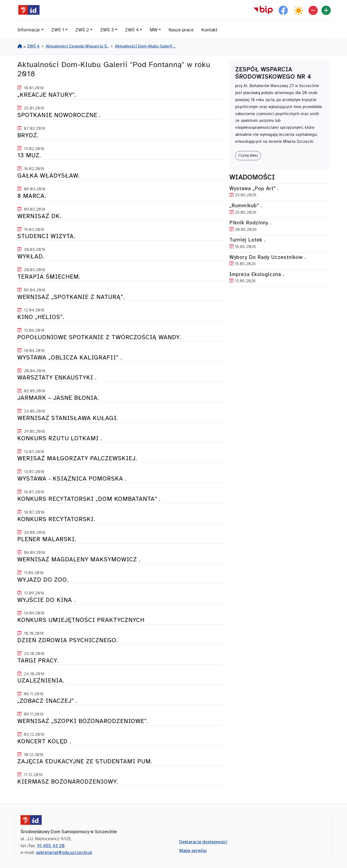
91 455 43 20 (51, 846)
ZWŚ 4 (132, 30)
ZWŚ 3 (107, 30)
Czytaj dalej (248, 155)
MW (154, 30)
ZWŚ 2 (82, 30)
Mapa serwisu (193, 851)
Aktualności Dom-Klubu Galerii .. (145, 46)
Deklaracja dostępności (203, 842)
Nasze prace (181, 30)
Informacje (29, 30)
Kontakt (209, 30)
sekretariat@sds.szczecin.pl (64, 853)
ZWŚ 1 (58, 30)
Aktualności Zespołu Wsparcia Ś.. (77, 46)
